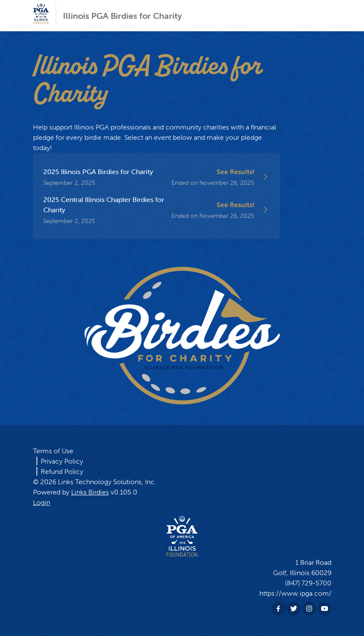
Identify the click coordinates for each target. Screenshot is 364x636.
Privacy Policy (62, 461)
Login (42, 502)
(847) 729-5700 (308, 583)
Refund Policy (62, 471)
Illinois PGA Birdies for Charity (122, 16)
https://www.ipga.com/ (295, 593)
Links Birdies (90, 492)
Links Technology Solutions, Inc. (107, 482)
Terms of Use (53, 451)
